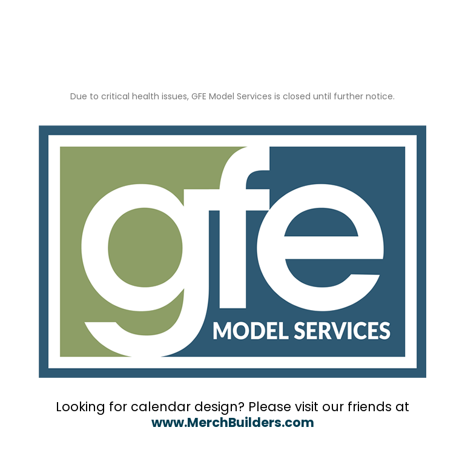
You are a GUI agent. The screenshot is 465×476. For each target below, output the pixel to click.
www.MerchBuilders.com (233, 422)
